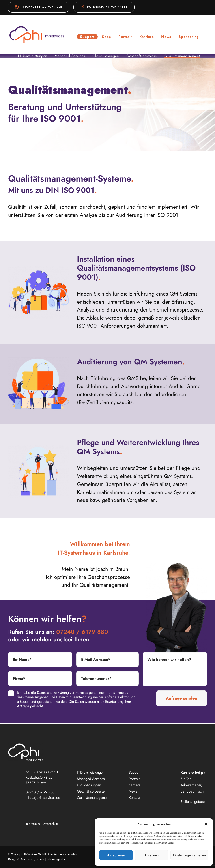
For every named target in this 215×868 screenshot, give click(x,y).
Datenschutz (50, 824)
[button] (206, 824)
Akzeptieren (116, 855)
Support (90, 38)
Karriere (149, 38)
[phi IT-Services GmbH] (38, 35)
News (169, 38)
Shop (109, 38)
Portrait (128, 38)
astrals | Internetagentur (51, 859)
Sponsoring (192, 38)
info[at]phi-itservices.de (43, 798)
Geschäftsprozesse (142, 58)
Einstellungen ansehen (189, 855)
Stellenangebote (192, 802)
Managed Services (70, 58)
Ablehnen (152, 855)
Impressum (33, 824)
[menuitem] (39, 7)
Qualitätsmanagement (182, 58)
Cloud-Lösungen (106, 58)
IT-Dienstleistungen (32, 58)
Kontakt (134, 798)
